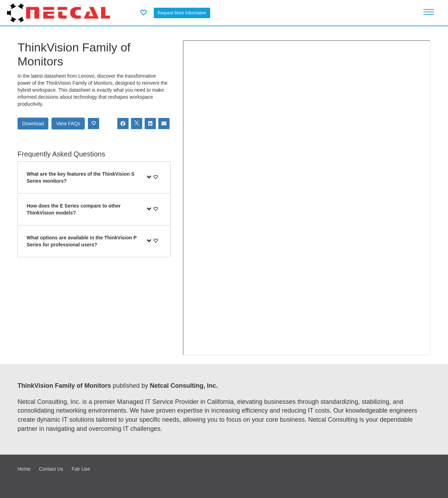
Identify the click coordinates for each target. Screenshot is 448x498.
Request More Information (182, 13)
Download (33, 124)
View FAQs (68, 124)
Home (24, 469)
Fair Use (81, 469)
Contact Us (51, 469)
